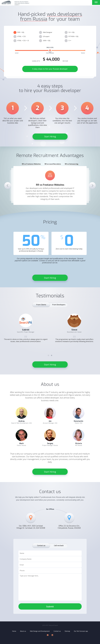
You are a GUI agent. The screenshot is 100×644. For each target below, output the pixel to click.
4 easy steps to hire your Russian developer (50, 69)
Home (14, 631)
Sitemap (67, 631)
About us (23, 631)
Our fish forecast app (81, 631)
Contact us (57, 631)
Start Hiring (50, 137)
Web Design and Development (40, 631)
